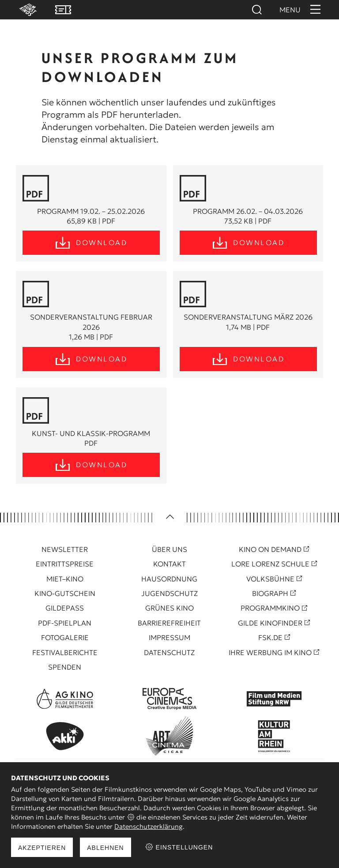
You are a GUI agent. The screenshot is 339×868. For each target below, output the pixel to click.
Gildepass (65, 608)
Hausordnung (169, 579)
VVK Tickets (63, 10)
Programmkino (270, 608)
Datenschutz (169, 652)
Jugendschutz (169, 593)
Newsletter (65, 549)
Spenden (65, 667)
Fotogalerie (65, 637)
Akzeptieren (42, 848)
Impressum (169, 637)
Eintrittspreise (65, 564)
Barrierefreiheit (169, 623)
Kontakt (169, 564)
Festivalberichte (65, 652)
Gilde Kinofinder (270, 623)
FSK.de (270, 637)
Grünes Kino (169, 608)
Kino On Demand (270, 549)
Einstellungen (179, 847)
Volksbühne (270, 579)
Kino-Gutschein (65, 593)
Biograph (270, 593)
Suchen (256, 10)
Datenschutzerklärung (149, 826)
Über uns (169, 549)
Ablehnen (105, 848)
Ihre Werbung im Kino (270, 652)
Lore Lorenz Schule (270, 564)
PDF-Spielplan (65, 623)
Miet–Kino (65, 579)
